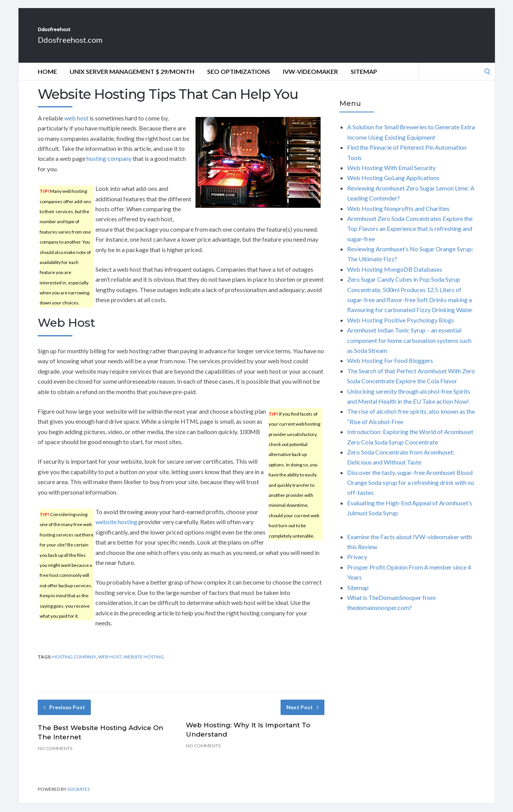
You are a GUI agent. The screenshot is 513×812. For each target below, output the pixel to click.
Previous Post (64, 716)
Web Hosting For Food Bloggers (390, 369)
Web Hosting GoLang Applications (393, 186)
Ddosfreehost (82, 34)
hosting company (109, 167)
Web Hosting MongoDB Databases (395, 278)
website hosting (116, 530)
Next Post (302, 716)
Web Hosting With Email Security (391, 176)
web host (76, 126)
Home (47, 80)
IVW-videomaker (310, 80)
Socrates (79, 798)
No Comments (55, 757)
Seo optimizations (239, 80)
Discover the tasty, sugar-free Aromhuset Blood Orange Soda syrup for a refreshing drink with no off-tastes (411, 491)
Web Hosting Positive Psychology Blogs (401, 328)
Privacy (357, 565)
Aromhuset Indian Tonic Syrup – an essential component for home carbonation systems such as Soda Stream (409, 349)
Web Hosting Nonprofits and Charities (398, 217)
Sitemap (364, 80)
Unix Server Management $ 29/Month (132, 80)
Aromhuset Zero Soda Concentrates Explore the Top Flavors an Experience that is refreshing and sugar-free (410, 237)
